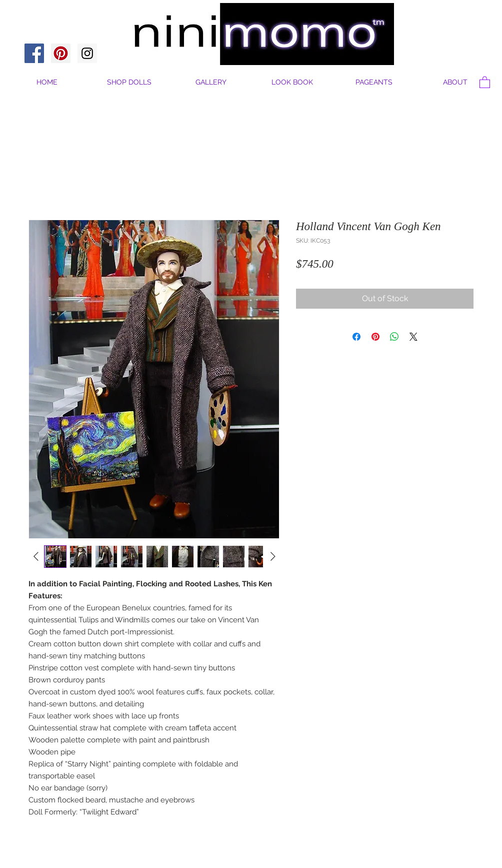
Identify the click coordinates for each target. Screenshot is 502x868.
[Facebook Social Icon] (34, 53)
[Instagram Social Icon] (87, 53)
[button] (455, 82)
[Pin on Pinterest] (375, 337)
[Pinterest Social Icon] (61, 53)
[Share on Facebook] (356, 337)
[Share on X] (413, 337)
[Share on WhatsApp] (394, 337)
